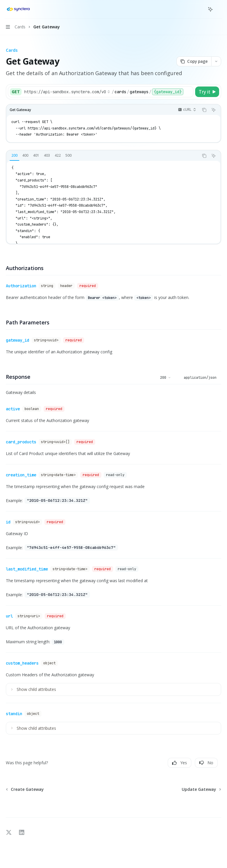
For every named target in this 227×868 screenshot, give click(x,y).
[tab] (14, 155)
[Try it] (207, 92)
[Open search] (200, 9)
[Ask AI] (214, 110)
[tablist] (102, 156)
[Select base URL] (67, 92)
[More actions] (219, 9)
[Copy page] (194, 61)
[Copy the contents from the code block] (204, 110)
